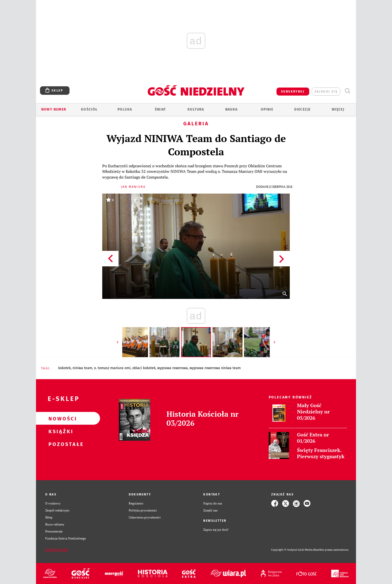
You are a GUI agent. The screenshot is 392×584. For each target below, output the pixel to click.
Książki (60, 431)
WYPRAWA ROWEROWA (172, 368)
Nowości (60, 418)
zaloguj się (326, 92)
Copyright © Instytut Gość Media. (292, 550)
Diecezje (302, 109)
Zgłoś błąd (57, 550)
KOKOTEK (64, 368)
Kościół (89, 109)
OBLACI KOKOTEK (144, 368)
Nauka (231, 109)
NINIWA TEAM (82, 368)
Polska (125, 109)
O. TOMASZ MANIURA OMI (112, 368)
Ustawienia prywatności (145, 517)
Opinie (267, 109)
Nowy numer (54, 109)
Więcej (338, 109)
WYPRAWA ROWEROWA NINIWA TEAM (215, 368)
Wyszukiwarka (347, 91)
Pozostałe (60, 444)
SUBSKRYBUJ (293, 92)
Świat (160, 109)
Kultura (196, 109)
